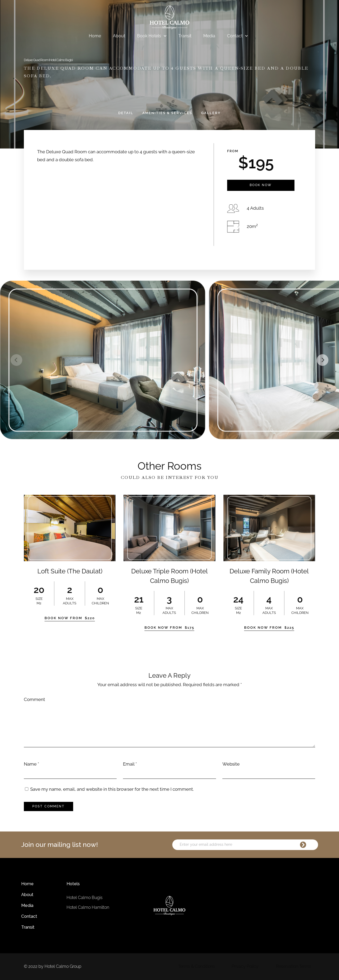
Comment (34, 699)
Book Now (261, 185)
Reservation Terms (294, 966)
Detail (126, 113)
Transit (185, 36)
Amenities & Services (167, 113)
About (119, 36)
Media (209, 36)
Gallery (211, 113)
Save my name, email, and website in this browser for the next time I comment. (112, 789)
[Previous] (16, 360)
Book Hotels (152, 36)
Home (95, 36)
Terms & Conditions (197, 966)
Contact (237, 36)
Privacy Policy (245, 966)
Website (231, 764)
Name (30, 764)
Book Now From (70, 618)
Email (129, 764)
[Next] (323, 360)
